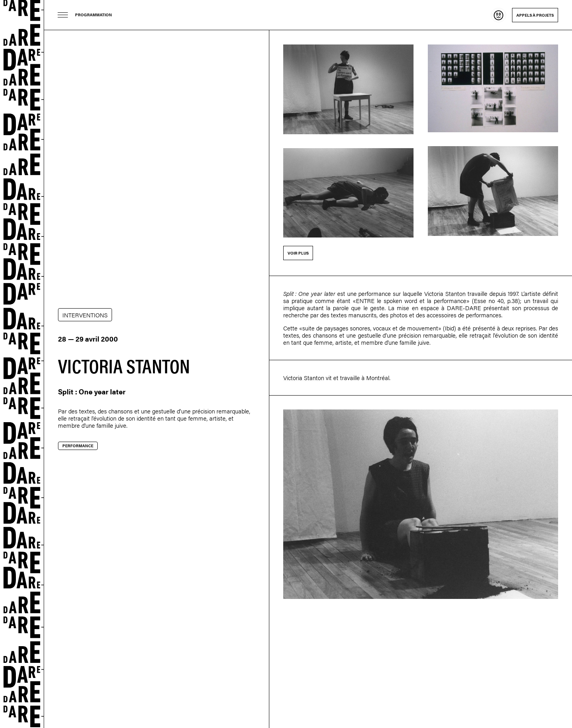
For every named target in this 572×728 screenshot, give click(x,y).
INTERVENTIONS (85, 315)
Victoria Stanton (445, 293)
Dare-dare (22, 364)
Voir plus (298, 253)
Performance (78, 446)
